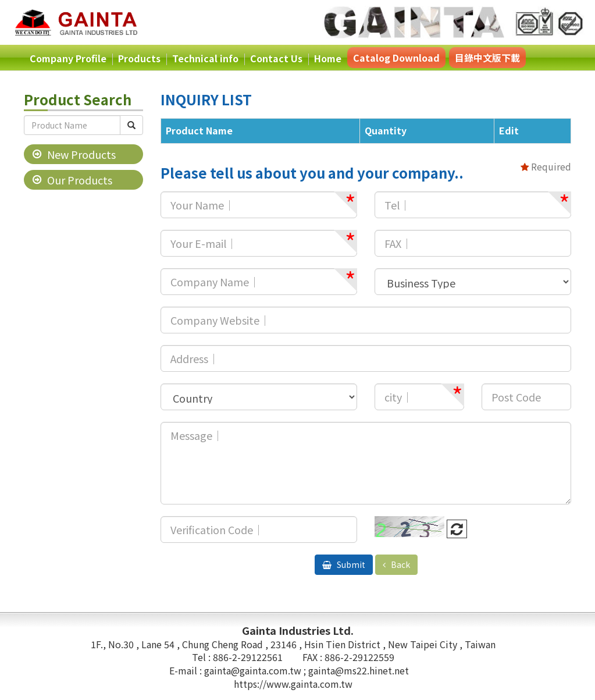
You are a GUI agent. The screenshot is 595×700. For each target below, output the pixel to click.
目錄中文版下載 (487, 58)
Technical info (205, 58)
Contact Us (276, 58)
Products (139, 58)
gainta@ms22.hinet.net (359, 670)
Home (328, 58)
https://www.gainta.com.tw (293, 684)
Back (400, 564)
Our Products (80, 180)
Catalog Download (396, 58)
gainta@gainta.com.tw (254, 670)
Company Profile (68, 58)
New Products (81, 154)
